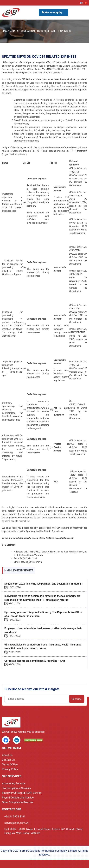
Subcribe (77, 699)
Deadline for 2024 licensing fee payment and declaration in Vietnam (44, 584)
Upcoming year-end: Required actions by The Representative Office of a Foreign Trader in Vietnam (43, 614)
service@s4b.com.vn (16, 823)
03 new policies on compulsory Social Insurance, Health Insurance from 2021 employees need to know (43, 647)
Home (5, 31)
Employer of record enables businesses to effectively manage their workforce (43, 630)
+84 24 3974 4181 (15, 817)
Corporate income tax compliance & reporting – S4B (35, 661)
